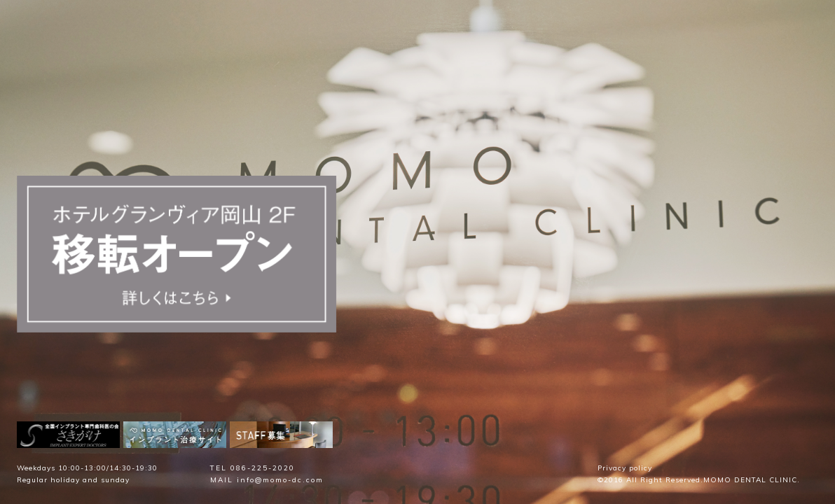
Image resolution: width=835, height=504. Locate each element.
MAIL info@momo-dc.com (267, 480)
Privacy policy (625, 468)
